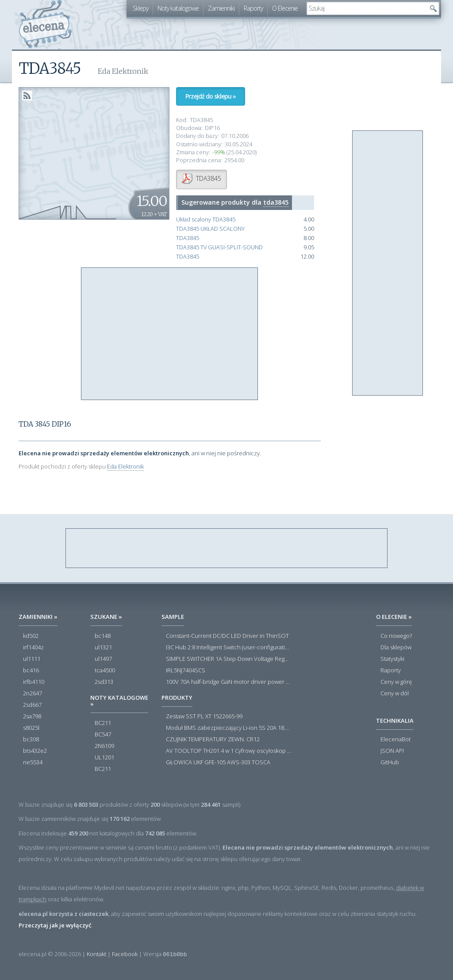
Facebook (125, 954)
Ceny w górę (396, 682)
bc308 (31, 740)
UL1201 (104, 758)
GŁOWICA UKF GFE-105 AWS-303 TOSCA (218, 763)
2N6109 (104, 746)
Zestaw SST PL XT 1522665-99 (204, 717)
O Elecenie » (394, 617)
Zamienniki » (38, 617)
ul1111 (32, 659)
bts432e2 (35, 751)
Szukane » (106, 617)
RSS (27, 95)
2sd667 (32, 705)
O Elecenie (285, 8)
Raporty (253, 8)
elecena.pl (45, 25)
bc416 (31, 671)
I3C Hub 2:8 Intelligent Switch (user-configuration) (228, 648)
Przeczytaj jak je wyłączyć (55, 925)
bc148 (103, 636)
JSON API (392, 751)
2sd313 (104, 682)
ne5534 (33, 763)
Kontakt (96, 954)
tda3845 (276, 202)
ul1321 (103, 648)
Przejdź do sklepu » (211, 96)
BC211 (103, 723)
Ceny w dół (395, 694)
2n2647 (33, 694)
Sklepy (140, 8)
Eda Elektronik (125, 466)
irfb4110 (34, 682)
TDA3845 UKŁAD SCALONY (210, 229)
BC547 (103, 735)
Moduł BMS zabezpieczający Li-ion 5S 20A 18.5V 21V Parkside (228, 728)
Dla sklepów (396, 648)
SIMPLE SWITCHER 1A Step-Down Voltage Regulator (228, 659)
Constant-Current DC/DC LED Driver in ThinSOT (227, 636)
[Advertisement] (170, 334)
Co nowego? (396, 636)
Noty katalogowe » (119, 701)
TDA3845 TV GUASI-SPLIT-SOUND (219, 247)
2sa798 (32, 717)
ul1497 (103, 659)
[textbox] (366, 8)
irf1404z (33, 648)
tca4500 (105, 671)
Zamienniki (221, 8)
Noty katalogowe (178, 8)
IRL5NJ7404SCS (186, 671)
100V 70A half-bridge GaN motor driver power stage (228, 682)
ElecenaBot (395, 740)
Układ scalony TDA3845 (206, 219)
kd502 (31, 636)
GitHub (390, 763)
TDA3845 (188, 238)
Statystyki (392, 659)
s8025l (31, 728)
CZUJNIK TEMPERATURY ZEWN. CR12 (213, 740)
